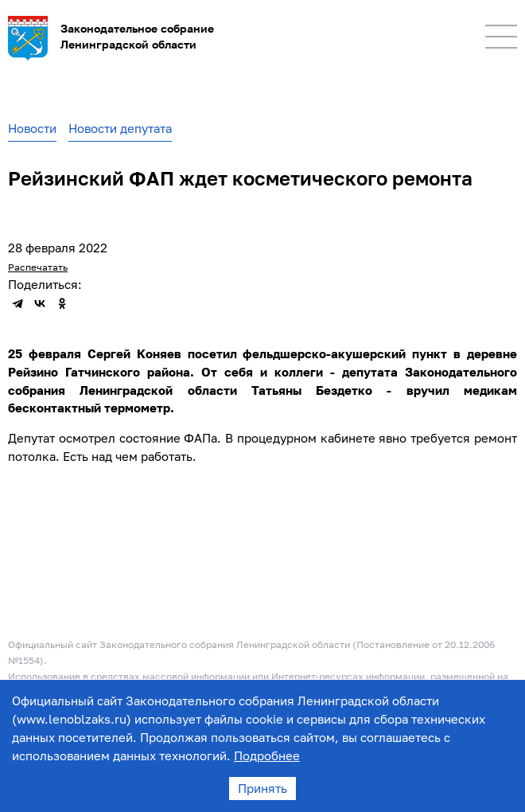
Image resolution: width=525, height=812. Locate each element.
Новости (32, 128)
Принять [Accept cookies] (262, 788)
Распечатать (38, 267)
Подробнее (267, 755)
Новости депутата (120, 128)
